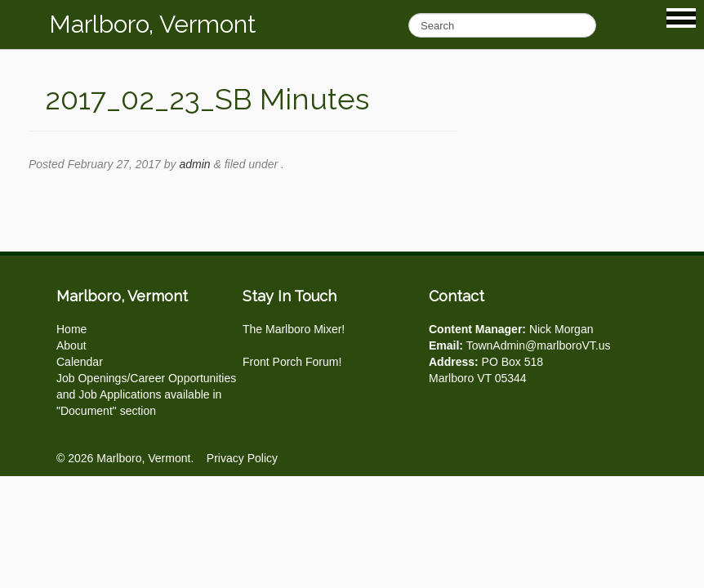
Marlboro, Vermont (153, 24)
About (71, 345)
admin (194, 164)
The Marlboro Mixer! (294, 329)
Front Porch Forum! (292, 362)
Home (71, 329)
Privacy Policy (242, 458)
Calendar (80, 362)
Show (681, 18)
